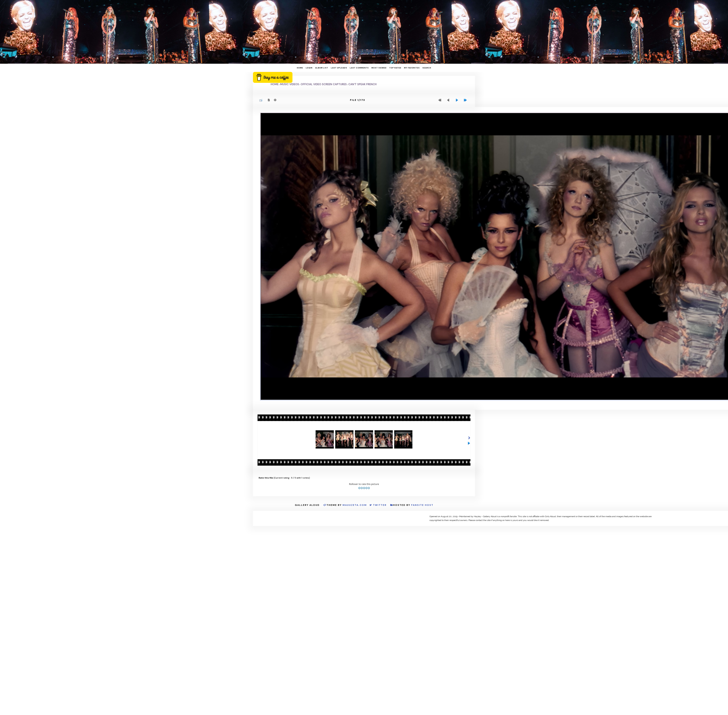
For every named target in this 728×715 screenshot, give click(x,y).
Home (300, 68)
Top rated (395, 68)
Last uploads (339, 68)
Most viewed (379, 68)
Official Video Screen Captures (324, 84)
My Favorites (412, 68)
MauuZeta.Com (355, 505)
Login (309, 68)
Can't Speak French (362, 84)
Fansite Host (422, 505)
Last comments (359, 68)
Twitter (380, 505)
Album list (322, 68)
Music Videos (290, 84)
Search (427, 68)
